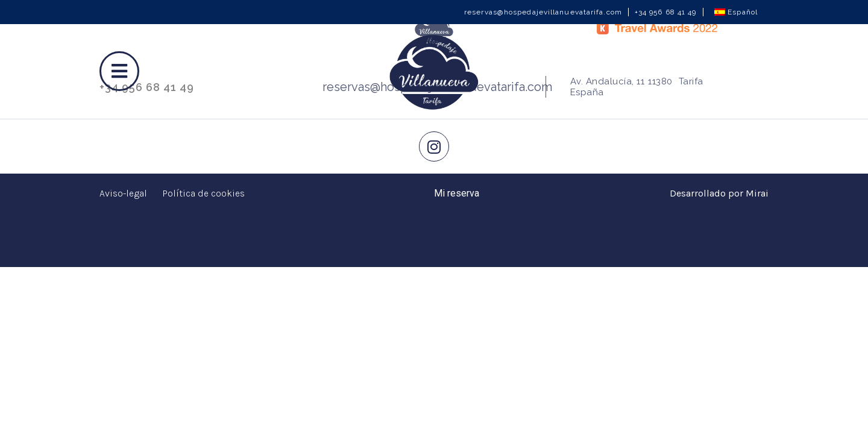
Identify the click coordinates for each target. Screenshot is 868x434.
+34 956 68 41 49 (666, 12)
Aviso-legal (123, 193)
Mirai (757, 193)
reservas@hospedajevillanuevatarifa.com (543, 12)
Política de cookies (203, 193)
